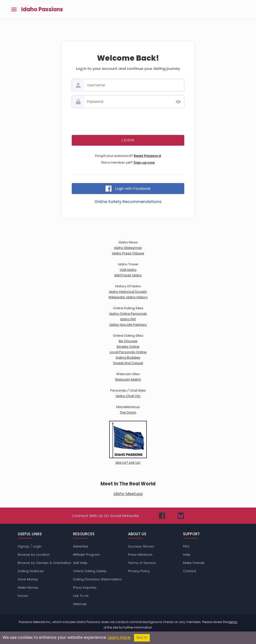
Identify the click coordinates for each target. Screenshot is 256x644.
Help (187, 555)
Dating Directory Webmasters (97, 579)
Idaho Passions (42, 9)
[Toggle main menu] (14, 10)
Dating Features (31, 571)
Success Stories (141, 546)
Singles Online (128, 347)
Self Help (80, 563)
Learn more (119, 637)
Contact (189, 571)
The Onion (128, 412)
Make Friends (194, 563)
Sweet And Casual (128, 363)
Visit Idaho (128, 270)
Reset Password (147, 156)
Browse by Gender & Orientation (44, 563)
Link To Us (81, 596)
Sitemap (80, 604)
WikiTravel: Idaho (128, 275)
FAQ (186, 546)
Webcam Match (128, 379)
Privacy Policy (139, 571)
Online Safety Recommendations (128, 202)
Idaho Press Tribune (128, 253)
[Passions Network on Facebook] (162, 516)
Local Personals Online (128, 352)
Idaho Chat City (128, 396)
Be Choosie (128, 341)
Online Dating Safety (90, 571)
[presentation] (128, 121)
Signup (23, 546)
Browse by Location (34, 555)
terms (233, 622)
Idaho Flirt (128, 319)
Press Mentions (140, 555)
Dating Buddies (128, 358)
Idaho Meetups (128, 494)
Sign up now (144, 162)
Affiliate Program (86, 555)
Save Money (28, 579)
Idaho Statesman (128, 248)
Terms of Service (142, 563)
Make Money (28, 588)
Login (37, 546)
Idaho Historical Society (128, 292)
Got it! (142, 638)
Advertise (81, 546)
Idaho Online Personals (128, 314)
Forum (23, 596)
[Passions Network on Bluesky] (181, 516)
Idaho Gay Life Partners (128, 325)
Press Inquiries (85, 588)
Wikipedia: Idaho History (128, 297)
